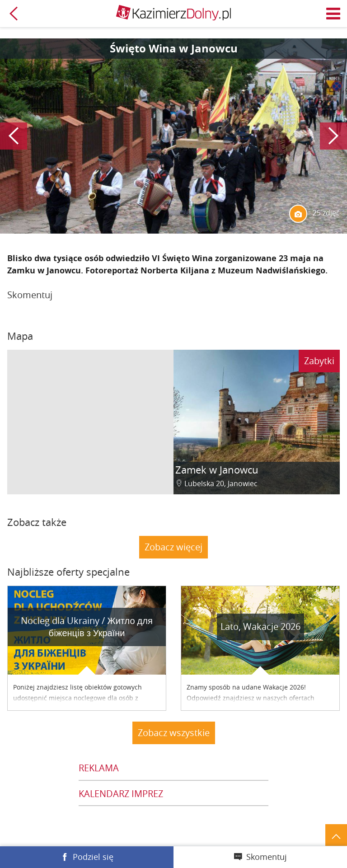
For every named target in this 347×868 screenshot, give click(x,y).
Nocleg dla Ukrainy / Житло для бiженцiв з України (87, 627)
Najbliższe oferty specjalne (68, 572)
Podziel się (93, 857)
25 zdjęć (314, 214)
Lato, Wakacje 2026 (260, 626)
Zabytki (319, 361)
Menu (333, 14)
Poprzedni (14, 136)
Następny (333, 136)
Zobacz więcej (173, 547)
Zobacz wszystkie (174, 733)
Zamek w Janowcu (217, 470)
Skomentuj (267, 857)
